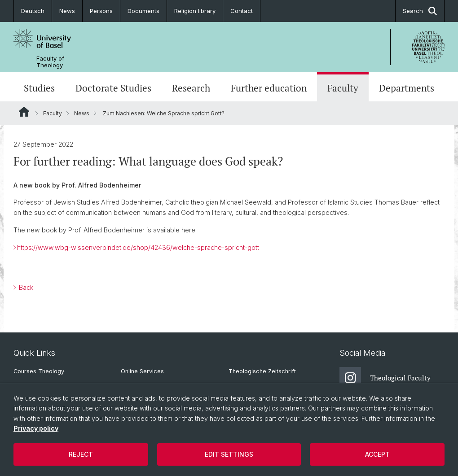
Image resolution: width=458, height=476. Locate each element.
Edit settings (229, 454)
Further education (269, 88)
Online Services (142, 371)
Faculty (343, 88)
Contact (242, 11)
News (67, 11)
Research (191, 88)
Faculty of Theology (50, 62)
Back (25, 287)
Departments (407, 88)
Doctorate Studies (113, 88)
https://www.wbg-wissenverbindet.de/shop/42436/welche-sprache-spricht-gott (138, 247)
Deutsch (33, 11)
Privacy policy (36, 428)
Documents (143, 11)
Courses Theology (39, 371)
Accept (377, 454)
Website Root (24, 112)
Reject (81, 454)
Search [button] (420, 11)
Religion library (195, 11)
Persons (101, 11)
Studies (39, 88)
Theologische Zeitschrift (262, 371)
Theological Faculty (385, 378)
